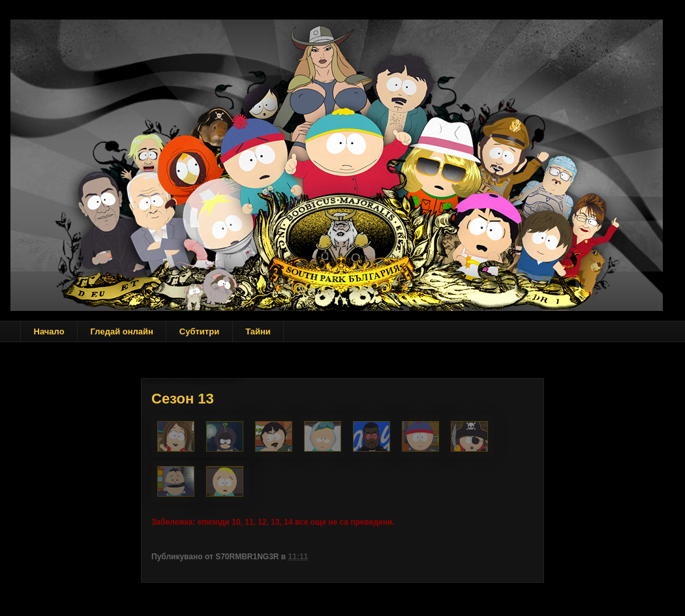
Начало (49, 331)
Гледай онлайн (122, 331)
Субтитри (199, 331)
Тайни (258, 331)
